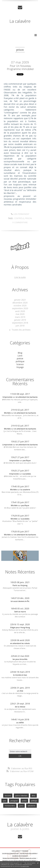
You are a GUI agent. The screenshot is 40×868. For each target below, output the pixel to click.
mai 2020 (20, 314)
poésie (20, 358)
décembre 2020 (20, 303)
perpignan (14, 801)
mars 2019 (20, 317)
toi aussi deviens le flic (20, 601)
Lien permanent (20, 214)
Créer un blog (16, 851)
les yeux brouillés (20, 659)
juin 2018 (20, 326)
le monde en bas (20, 675)
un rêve (20, 691)
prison (28, 218)
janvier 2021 (20, 300)
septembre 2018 (20, 323)
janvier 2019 (20, 320)
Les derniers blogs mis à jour (10, 853)
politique (20, 361)
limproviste (7, 397)
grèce (21, 806)
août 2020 (20, 311)
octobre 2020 (20, 305)
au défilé (20, 723)
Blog (20, 353)
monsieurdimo (10, 806)
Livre (20, 356)
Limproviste (7, 445)
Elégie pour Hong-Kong (20, 627)
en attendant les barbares (27, 397)
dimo (33, 796)
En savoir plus (25, 866)
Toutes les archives (21, 330)
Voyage (20, 367)
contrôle (19, 218)
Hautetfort (25, 851)
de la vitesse (20, 707)
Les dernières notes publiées (29, 853)
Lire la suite (20, 277)
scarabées (27, 474)
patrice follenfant (21, 796)
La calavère (20, 21)
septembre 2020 (20, 308)
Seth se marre (20, 612)
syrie (4, 801)
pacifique (27, 460)
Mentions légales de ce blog (28, 858)
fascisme (8, 796)
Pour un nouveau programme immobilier (20, 67)
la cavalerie (25, 490)
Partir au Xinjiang (20, 585)
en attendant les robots (20, 643)
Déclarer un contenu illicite (11, 858)
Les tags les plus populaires (20, 856)
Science (20, 364)
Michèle (7, 413)
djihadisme (31, 806)
